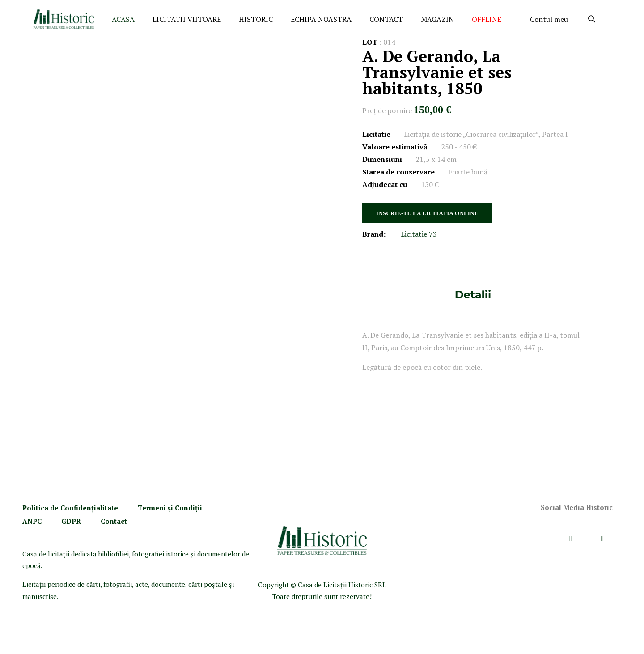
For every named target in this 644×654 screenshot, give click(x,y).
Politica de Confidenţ (58, 508)
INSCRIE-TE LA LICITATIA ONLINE (427, 213)
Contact (114, 521)
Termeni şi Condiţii (171, 508)
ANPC (32, 521)
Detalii (473, 295)
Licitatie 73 (419, 234)
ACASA (123, 19)
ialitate (106, 508)
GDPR (71, 521)
